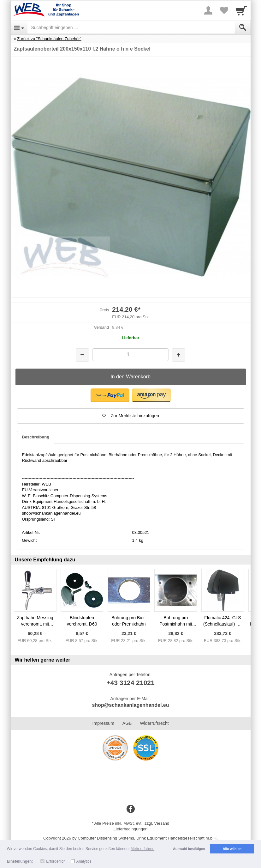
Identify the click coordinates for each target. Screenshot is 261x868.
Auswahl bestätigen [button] (189, 849)
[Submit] (243, 28)
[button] (110, 395)
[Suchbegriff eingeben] (131, 28)
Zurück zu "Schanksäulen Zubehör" (49, 39)
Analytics (84, 861)
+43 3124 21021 (130, 683)
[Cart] (241, 10)
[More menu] (208, 10)
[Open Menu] (19, 28)
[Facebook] (131, 809)
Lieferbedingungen (131, 829)
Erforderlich (56, 861)
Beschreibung (36, 437)
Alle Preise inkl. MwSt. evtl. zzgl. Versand (132, 823)
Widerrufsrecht (154, 723)
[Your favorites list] (224, 10)
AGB (127, 723)
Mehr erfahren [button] (142, 849)
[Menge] (130, 355)
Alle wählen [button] (232, 849)
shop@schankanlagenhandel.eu (130, 705)
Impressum (103, 723)
